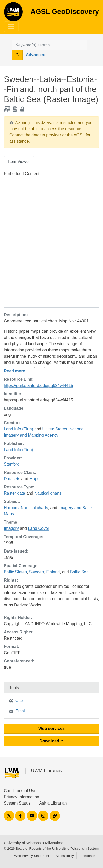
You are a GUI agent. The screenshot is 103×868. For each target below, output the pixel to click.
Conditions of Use (20, 791)
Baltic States (15, 572)
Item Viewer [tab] (19, 161)
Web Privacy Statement (32, 856)
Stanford (12, 464)
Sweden (37, 572)
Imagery (11, 528)
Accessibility (65, 856)
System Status (17, 803)
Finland (53, 572)
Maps (34, 479)
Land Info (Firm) (19, 429)
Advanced (36, 55)
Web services (51, 729)
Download (50, 741)
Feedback (88, 856)
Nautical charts (48, 493)
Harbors (11, 508)
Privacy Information (22, 797)
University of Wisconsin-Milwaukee (34, 843)
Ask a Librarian (53, 803)
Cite (19, 701)
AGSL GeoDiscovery (13, 13)
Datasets (12, 479)
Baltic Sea (79, 572)
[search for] (50, 45)
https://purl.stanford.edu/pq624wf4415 (38, 385)
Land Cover (38, 528)
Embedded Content (22, 174)
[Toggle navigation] (11, 27)
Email (21, 711)
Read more (15, 371)
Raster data (15, 493)
